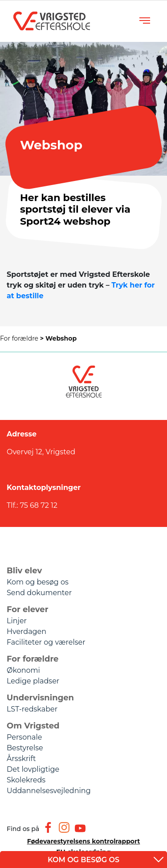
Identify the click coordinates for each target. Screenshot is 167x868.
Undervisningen (40, 698)
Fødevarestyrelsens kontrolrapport (84, 841)
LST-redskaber (32, 709)
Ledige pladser (33, 681)
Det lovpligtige (33, 769)
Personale (24, 737)
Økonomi (23, 670)
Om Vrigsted (33, 726)
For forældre (23, 338)
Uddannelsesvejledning (49, 791)
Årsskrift (21, 759)
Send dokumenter (39, 593)
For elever (27, 609)
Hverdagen (26, 631)
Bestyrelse (25, 748)
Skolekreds (26, 780)
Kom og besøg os (38, 582)
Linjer (17, 621)
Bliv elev (24, 571)
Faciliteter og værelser (46, 642)
